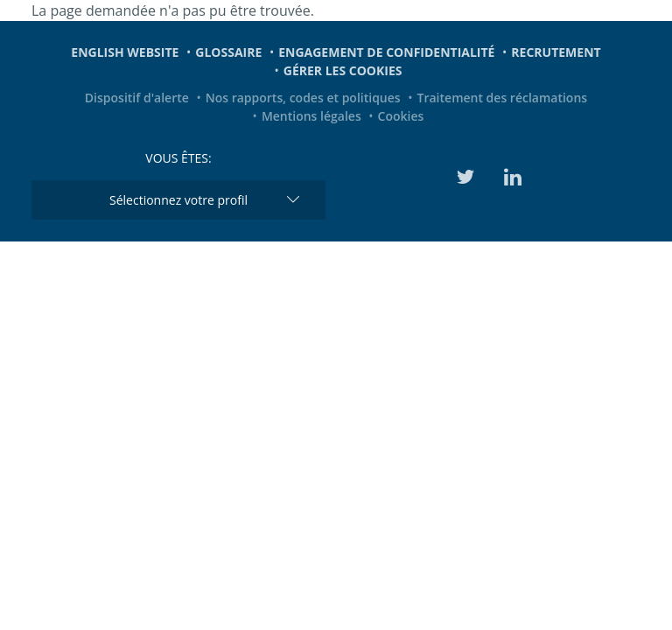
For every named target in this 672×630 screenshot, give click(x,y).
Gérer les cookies (343, 70)
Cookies (401, 116)
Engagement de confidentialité (386, 52)
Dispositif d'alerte (137, 98)
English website (125, 52)
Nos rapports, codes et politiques (303, 98)
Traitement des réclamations (503, 98)
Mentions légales (311, 116)
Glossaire (228, 52)
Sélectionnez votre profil (178, 200)
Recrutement (556, 52)
